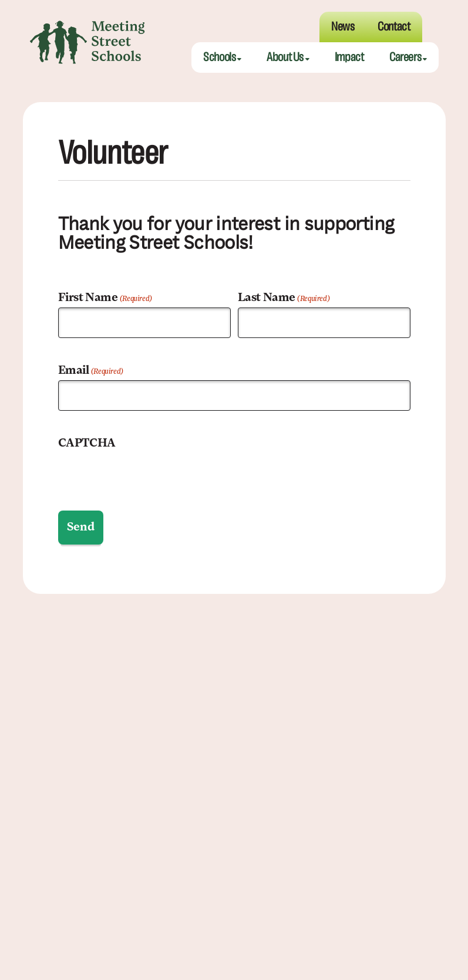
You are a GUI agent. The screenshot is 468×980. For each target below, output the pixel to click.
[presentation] (147, 475)
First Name (105, 299)
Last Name (284, 299)
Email (91, 372)
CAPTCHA (87, 444)
